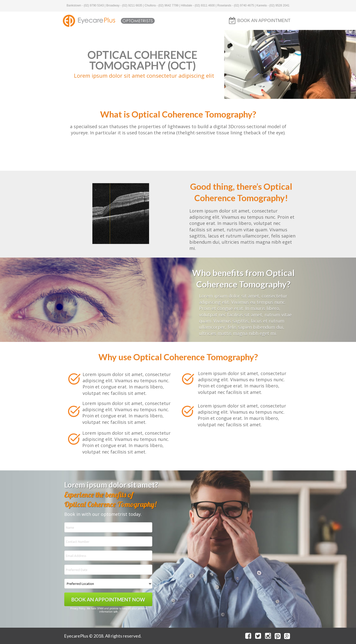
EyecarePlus (76, 636)
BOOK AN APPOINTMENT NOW (108, 599)
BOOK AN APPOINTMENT (264, 21)
